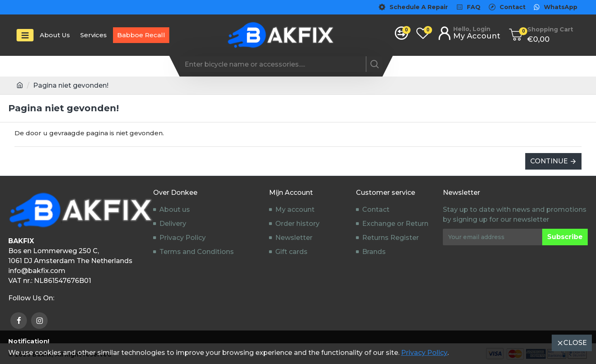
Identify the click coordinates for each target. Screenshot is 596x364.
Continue (549, 161)
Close (575, 343)
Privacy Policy (424, 353)
